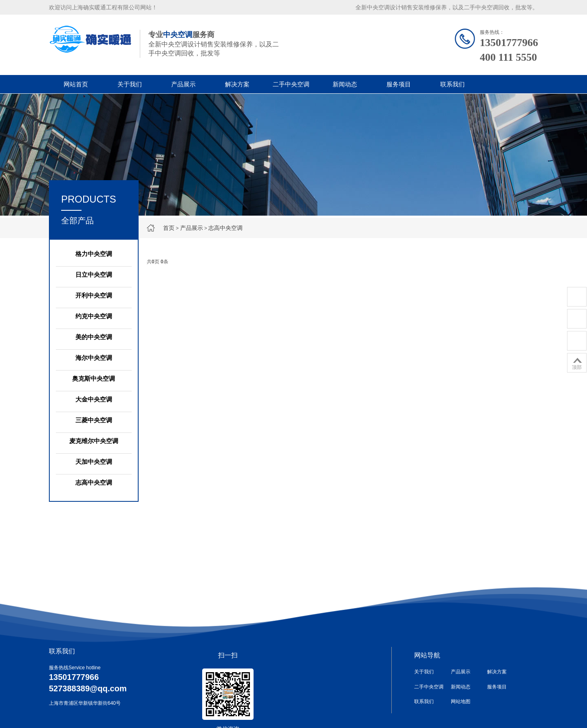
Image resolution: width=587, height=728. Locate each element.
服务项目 (399, 84)
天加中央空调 (94, 462)
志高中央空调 (225, 228)
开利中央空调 (94, 295)
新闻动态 (345, 84)
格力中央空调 (94, 254)
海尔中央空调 (94, 358)
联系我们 (452, 84)
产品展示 (183, 84)
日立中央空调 (94, 275)
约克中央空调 (94, 316)
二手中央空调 (291, 84)
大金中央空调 (94, 399)
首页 (169, 228)
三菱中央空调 (94, 420)
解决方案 (237, 84)
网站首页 (76, 84)
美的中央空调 (94, 337)
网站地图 (461, 702)
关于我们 (130, 84)
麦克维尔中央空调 (94, 441)
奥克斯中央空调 (94, 378)
